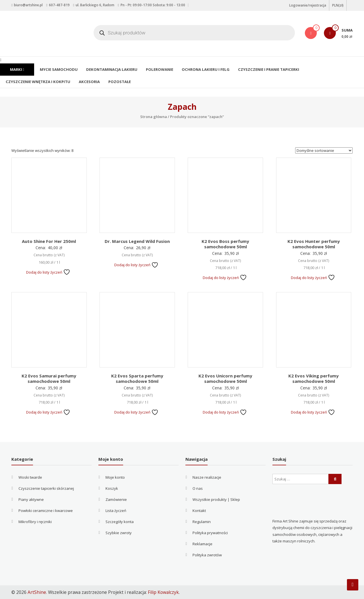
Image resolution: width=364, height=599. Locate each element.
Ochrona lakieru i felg (203, 69)
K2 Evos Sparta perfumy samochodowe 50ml (137, 379)
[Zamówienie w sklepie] (324, 150)
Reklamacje (202, 544)
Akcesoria (88, 82)
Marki (17, 69)
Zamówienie (116, 499)
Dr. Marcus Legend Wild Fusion (137, 241)
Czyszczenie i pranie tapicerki (265, 69)
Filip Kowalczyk (163, 592)
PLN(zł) (338, 5)
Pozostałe (118, 82)
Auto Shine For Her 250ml (49, 241)
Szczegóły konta (120, 522)
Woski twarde (30, 477)
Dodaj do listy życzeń (48, 272)
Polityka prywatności (210, 533)
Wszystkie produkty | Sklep (216, 499)
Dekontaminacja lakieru (110, 69)
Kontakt (199, 511)
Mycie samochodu (58, 69)
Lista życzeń (116, 511)
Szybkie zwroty (119, 533)
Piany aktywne (31, 499)
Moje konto (115, 477)
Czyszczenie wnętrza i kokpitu (37, 82)
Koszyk (112, 488)
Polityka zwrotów (207, 555)
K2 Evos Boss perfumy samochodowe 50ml (225, 244)
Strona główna (154, 117)
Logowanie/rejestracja (308, 5)
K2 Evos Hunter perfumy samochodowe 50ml (314, 244)
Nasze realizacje (207, 477)
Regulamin (202, 522)
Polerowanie (157, 69)
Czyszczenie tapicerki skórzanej (46, 488)
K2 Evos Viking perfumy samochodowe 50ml (314, 379)
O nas (198, 488)
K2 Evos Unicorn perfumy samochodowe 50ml (225, 379)
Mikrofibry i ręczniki (35, 522)
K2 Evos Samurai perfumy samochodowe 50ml (49, 379)
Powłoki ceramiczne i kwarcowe (46, 511)
